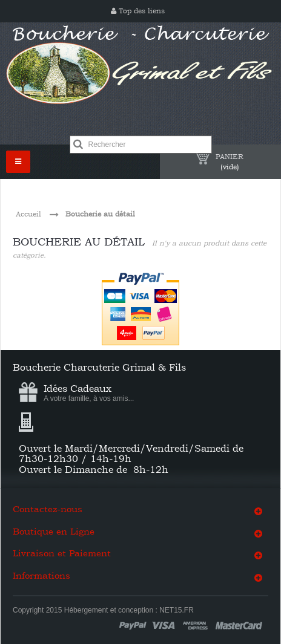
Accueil (28, 214)
